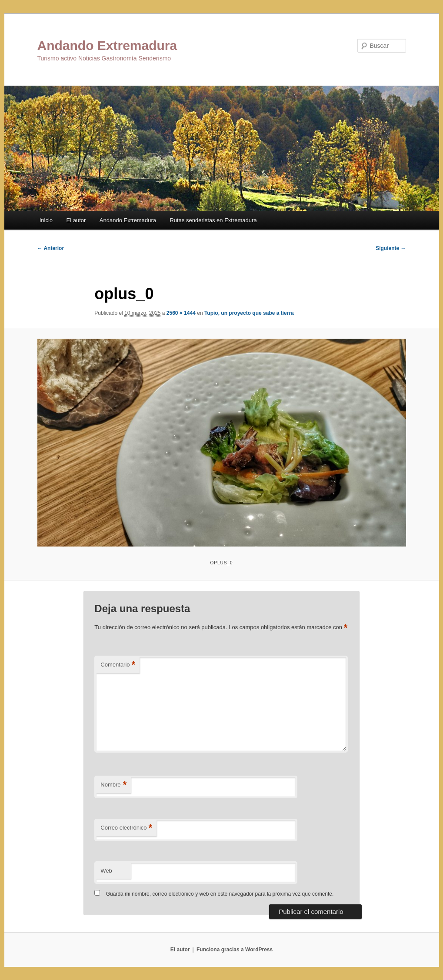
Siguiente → (391, 248)
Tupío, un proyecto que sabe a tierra (249, 313)
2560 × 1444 (181, 313)
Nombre (113, 785)
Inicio (46, 220)
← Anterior (51, 248)
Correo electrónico (126, 828)
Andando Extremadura (107, 45)
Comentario (118, 665)
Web (106, 871)
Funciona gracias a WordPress (235, 950)
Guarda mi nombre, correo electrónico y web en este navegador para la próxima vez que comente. (220, 894)
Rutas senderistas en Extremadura (213, 220)
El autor (76, 220)
